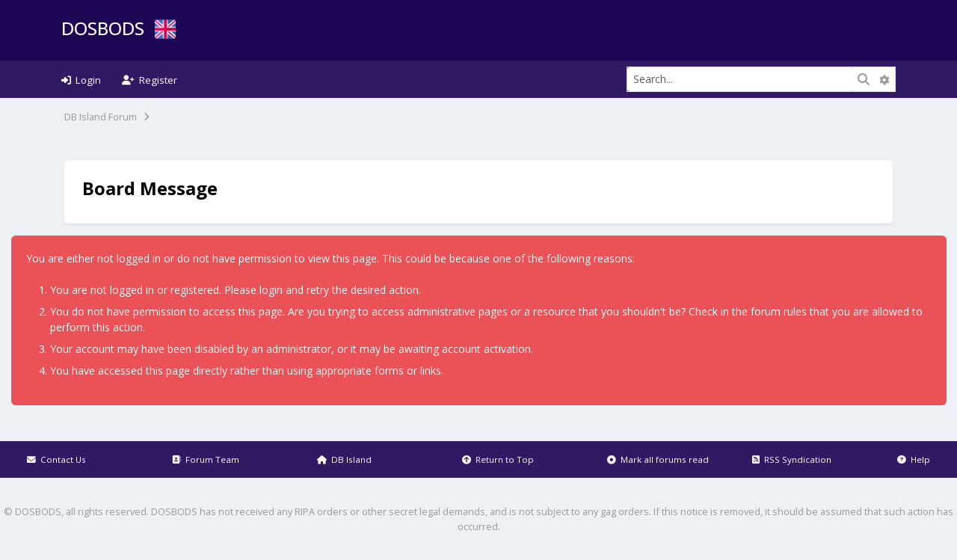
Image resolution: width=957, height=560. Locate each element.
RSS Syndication (792, 459)
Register (150, 80)
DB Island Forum (101, 117)
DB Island (344, 459)
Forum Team (206, 459)
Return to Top (498, 459)
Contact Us (56, 459)
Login (81, 80)
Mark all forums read (658, 459)
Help (914, 459)
